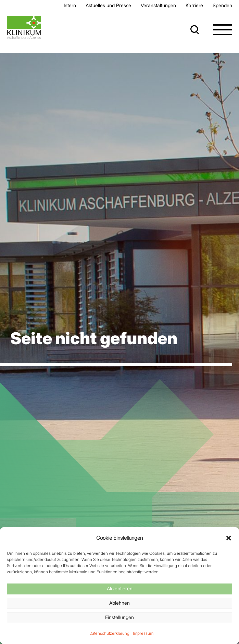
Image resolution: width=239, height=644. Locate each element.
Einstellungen (119, 617)
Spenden (222, 5)
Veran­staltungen (158, 5)
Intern (70, 5)
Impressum (143, 633)
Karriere (194, 5)
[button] (229, 538)
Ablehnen (119, 603)
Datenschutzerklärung (109, 633)
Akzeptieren (120, 588)
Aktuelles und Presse (108, 5)
